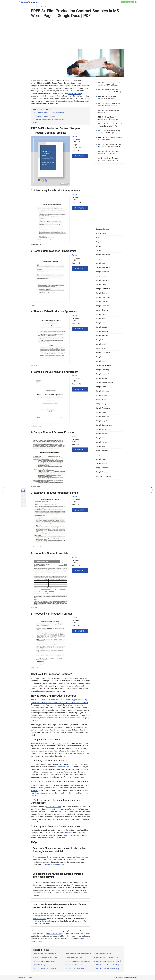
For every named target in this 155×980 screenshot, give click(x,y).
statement (35, 790)
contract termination (54, 806)
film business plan (54, 933)
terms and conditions (65, 767)
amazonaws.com (36, 487)
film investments (43, 746)
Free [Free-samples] (128, 2)
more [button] (35, 122)
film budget (62, 793)
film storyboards (82, 857)
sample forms (84, 939)
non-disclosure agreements (52, 865)
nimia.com (34, 607)
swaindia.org (35, 668)
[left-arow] (3, 490)
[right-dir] (152, 490)
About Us (31, 978)
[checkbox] (19, 2)
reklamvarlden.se (36, 245)
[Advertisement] (77, 33)
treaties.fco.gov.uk (36, 426)
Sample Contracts (41, 7)
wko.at (33, 305)
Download (80, 156)
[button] (136, 2)
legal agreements (74, 93)
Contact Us (22, 978)
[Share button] (23, 490)
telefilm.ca (34, 366)
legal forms (68, 833)
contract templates (48, 101)
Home (33, 7)
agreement (59, 743)
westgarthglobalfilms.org (38, 547)
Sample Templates (131, 978)
